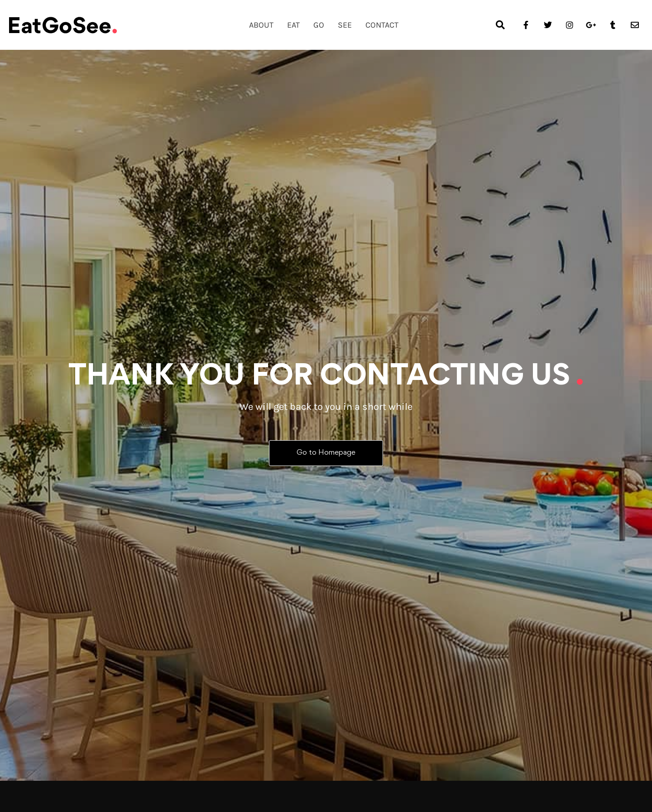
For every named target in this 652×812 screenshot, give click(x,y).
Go (319, 25)
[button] (500, 25)
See (345, 25)
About (261, 25)
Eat (293, 25)
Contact (382, 25)
